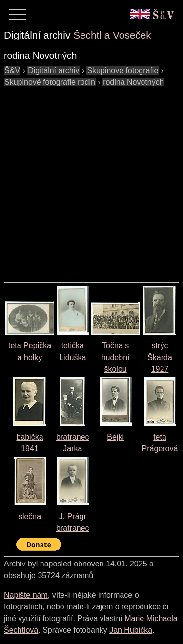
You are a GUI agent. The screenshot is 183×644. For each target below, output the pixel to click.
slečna (30, 516)
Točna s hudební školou (116, 357)
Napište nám (26, 595)
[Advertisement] (91, 180)
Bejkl (115, 437)
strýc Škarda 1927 (160, 357)
